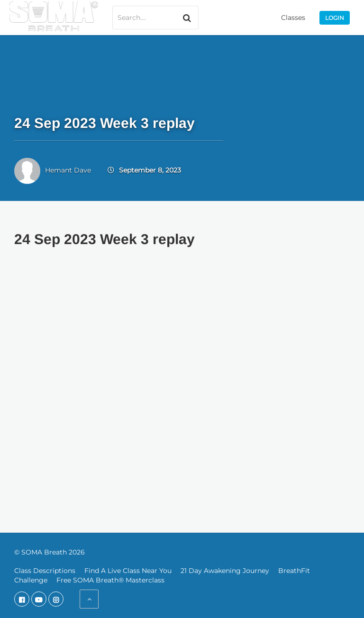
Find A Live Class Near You (128, 571)
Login (335, 18)
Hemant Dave (68, 170)
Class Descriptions (45, 571)
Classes (293, 18)
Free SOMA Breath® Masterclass (110, 580)
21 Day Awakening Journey (225, 571)
